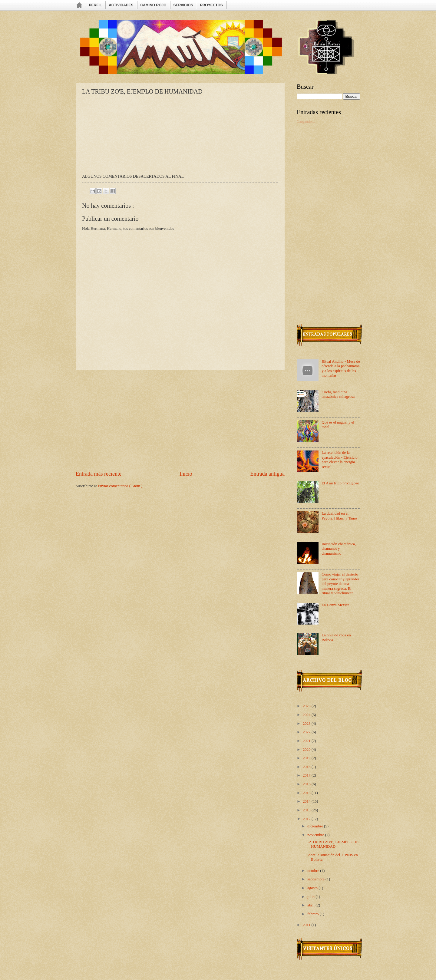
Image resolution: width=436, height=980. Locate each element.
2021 (307, 741)
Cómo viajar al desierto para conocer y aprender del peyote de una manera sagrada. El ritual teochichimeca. (340, 584)
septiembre (316, 879)
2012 (307, 819)
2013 (307, 810)
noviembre (316, 835)
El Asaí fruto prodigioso (340, 483)
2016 (307, 784)
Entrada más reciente (99, 474)
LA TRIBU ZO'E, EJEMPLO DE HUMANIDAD (332, 844)
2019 (307, 758)
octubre (314, 871)
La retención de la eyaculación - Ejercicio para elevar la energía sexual (340, 460)
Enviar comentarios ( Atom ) (120, 486)
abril (311, 905)
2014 (307, 801)
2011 (307, 925)
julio (311, 897)
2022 (307, 732)
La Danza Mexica (335, 605)
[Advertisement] (180, 420)
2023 (307, 724)
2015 (307, 793)
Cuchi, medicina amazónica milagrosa (338, 394)
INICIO (79, 5)
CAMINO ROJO (154, 5)
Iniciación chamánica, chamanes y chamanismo (339, 549)
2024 (307, 715)
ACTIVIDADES (121, 5)
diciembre (316, 826)
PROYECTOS (211, 5)
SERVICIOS (183, 5)
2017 (307, 775)
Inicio (186, 474)
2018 (307, 767)
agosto (313, 888)
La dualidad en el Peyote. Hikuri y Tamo (339, 516)
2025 (307, 706)
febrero (313, 914)
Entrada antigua (267, 474)
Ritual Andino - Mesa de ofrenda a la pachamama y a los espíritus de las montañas (341, 368)
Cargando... (306, 121)
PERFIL (96, 5)
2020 (307, 750)
